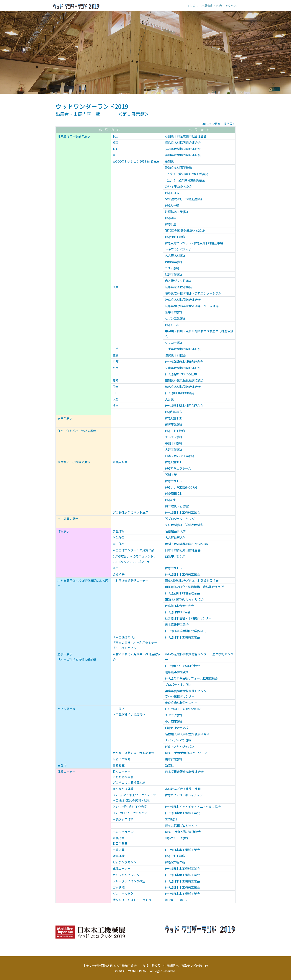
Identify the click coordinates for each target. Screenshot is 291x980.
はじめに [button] (192, 6)
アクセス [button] (231, 6)
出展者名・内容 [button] (212, 6)
